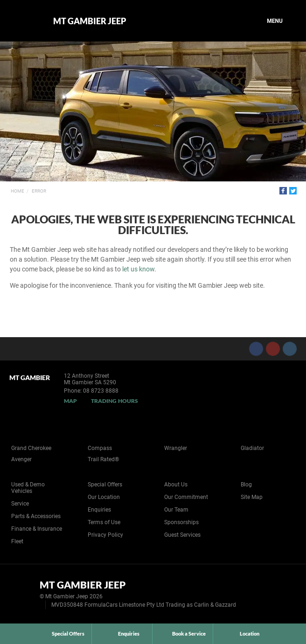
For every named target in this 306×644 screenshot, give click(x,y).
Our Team (176, 510)
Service (20, 504)
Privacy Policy (105, 535)
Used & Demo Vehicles (28, 488)
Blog (246, 485)
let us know (138, 269)
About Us (176, 485)
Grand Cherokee (31, 448)
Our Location (104, 497)
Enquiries (99, 510)
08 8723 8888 (101, 391)
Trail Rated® (103, 459)
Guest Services (182, 535)
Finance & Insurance (37, 529)
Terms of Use (104, 522)
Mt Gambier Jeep (90, 21)
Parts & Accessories (36, 516)
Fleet (17, 541)
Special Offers (105, 485)
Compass (100, 448)
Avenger (21, 459)
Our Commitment (186, 497)
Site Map (252, 497)
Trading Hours (115, 401)
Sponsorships (181, 522)
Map (70, 401)
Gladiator (252, 448)
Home (17, 191)
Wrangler (176, 448)
